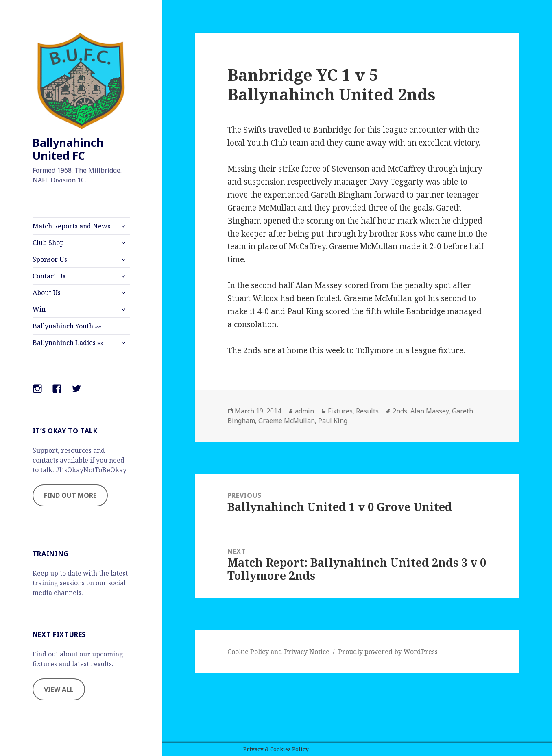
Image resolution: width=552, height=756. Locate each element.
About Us (47, 293)
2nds (400, 411)
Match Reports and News (71, 226)
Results (367, 411)
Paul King (333, 421)
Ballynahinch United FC (68, 149)
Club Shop (48, 243)
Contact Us (49, 276)
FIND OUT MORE (70, 495)
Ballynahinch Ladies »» (68, 343)
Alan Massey (430, 411)
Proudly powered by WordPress (388, 652)
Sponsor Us (50, 259)
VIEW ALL (59, 689)
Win (39, 309)
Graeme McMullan (287, 421)
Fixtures (340, 411)
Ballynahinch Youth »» (67, 326)
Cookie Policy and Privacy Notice (278, 652)
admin (304, 411)
